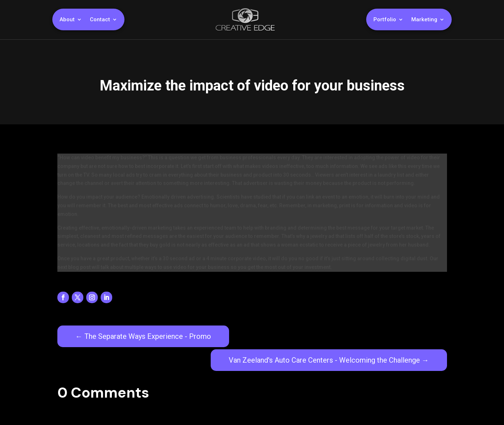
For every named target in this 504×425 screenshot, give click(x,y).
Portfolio (385, 20)
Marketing (424, 20)
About (67, 20)
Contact (100, 20)
